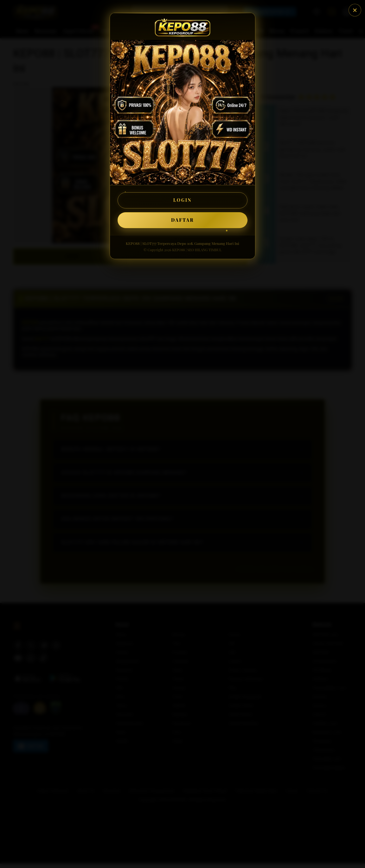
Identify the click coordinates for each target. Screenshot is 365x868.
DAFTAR (182, 220)
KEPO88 (178, 250)
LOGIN (183, 200)
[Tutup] (355, 10)
